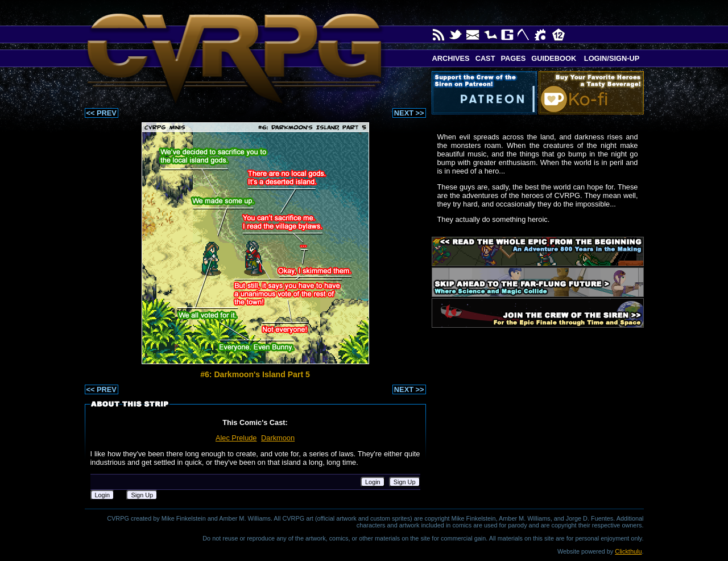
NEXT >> (409, 113)
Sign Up (405, 482)
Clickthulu (628, 551)
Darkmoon (278, 438)
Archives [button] (451, 58)
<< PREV (102, 113)
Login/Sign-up (611, 58)
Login (373, 482)
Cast (485, 58)
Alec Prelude (236, 438)
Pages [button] (513, 58)
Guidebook (554, 58)
